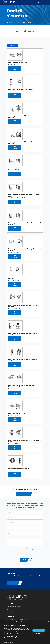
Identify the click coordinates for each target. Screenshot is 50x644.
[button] (39, 2)
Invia (26, 560)
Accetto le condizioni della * (25, 549)
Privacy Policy (33, 549)
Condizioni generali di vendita (15, 610)
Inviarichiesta (15, 69)
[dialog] (25, 632)
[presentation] (18, 553)
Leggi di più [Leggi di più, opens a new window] (18, 631)
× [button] (48, 621)
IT (42, 2)
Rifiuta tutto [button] (39, 634)
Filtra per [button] (12, 45)
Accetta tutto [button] (39, 630)
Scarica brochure (26, 494)
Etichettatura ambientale (14, 607)
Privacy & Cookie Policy (13, 613)
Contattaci (15, 583)
